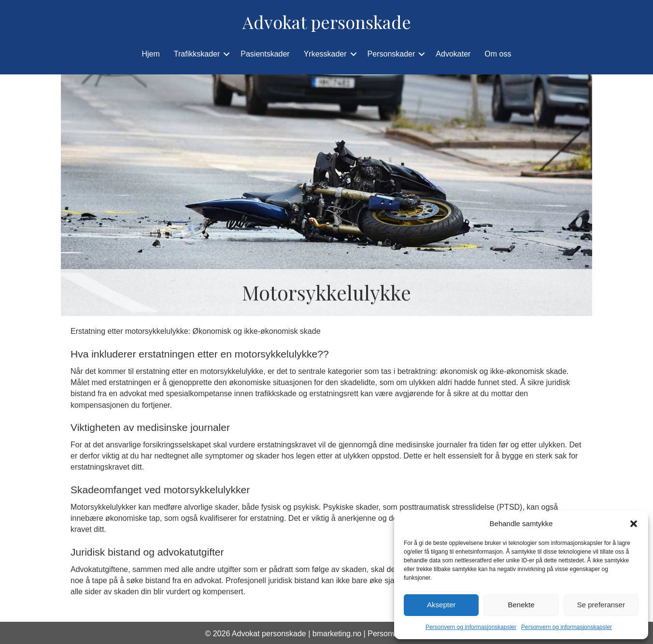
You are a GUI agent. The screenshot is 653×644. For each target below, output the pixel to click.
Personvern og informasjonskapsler (471, 627)
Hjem (151, 54)
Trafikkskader (197, 54)
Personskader (391, 54)
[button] (634, 524)
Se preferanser (601, 605)
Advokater (453, 54)
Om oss (498, 54)
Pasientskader (265, 54)
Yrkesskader (325, 54)
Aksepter (441, 605)
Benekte (521, 605)
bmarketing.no (337, 634)
